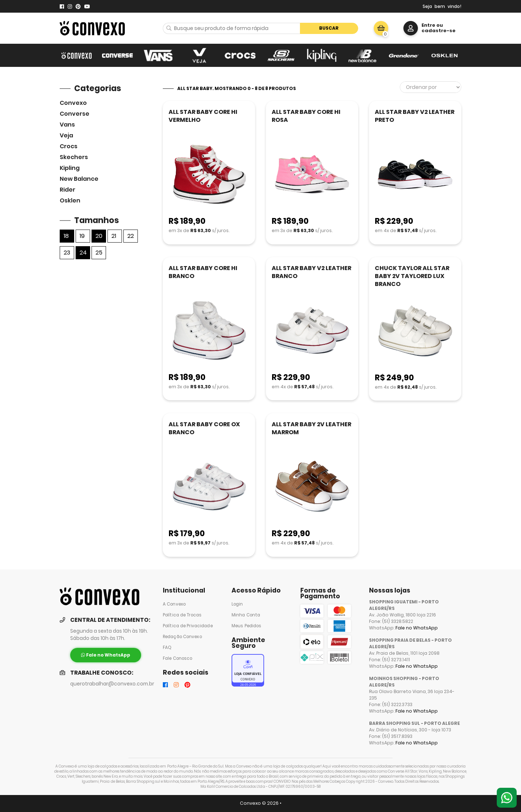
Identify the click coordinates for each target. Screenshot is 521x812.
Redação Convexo (182, 637)
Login (237, 604)
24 (83, 253)
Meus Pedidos (246, 626)
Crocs (69, 146)
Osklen (70, 200)
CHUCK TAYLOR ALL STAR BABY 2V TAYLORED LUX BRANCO (412, 276)
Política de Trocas (182, 615)
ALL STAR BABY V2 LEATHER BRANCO (312, 272)
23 (67, 253)
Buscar (329, 28)
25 (99, 253)
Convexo (73, 103)
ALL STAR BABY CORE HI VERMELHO (203, 116)
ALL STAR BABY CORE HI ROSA (306, 116)
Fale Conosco (177, 658)
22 (131, 236)
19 (82, 236)
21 (114, 236)
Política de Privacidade (188, 626)
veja (66, 135)
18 (66, 236)
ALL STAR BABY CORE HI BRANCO (203, 272)
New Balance (79, 179)
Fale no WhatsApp (417, 628)
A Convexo (174, 604)
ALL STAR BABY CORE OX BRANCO (204, 428)
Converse (75, 114)
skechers (74, 157)
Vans (67, 125)
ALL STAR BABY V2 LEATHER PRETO (415, 116)
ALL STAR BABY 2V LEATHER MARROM (312, 428)
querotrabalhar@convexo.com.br (112, 684)
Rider (67, 190)
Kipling (70, 168)
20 (99, 236)
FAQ (167, 648)
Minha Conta (246, 615)
